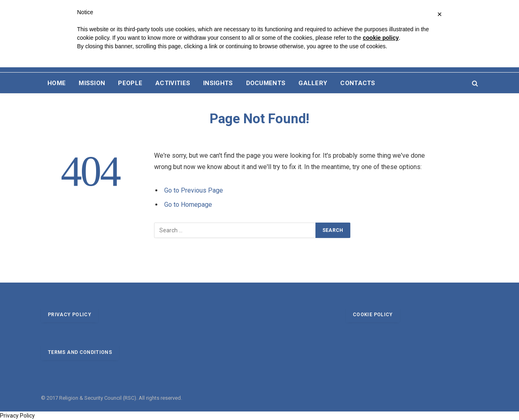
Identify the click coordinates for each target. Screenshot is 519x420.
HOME (57, 83)
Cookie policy (373, 315)
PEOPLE (130, 83)
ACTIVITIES (173, 83)
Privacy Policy (17, 416)
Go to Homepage (188, 205)
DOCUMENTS (266, 83)
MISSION (92, 83)
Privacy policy (70, 315)
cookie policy (381, 38)
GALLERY (313, 83)
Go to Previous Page (194, 190)
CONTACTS (358, 83)
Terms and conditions (80, 352)
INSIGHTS (218, 83)
